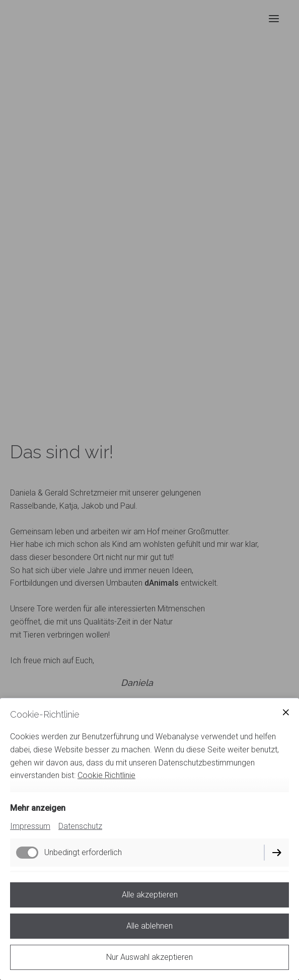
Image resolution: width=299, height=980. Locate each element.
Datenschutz (80, 826)
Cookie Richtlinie (106, 775)
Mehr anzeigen (38, 808)
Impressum (30, 826)
